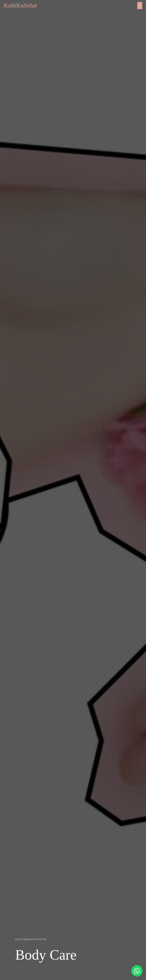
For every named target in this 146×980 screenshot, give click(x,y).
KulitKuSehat (20, 5)
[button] (136, 970)
